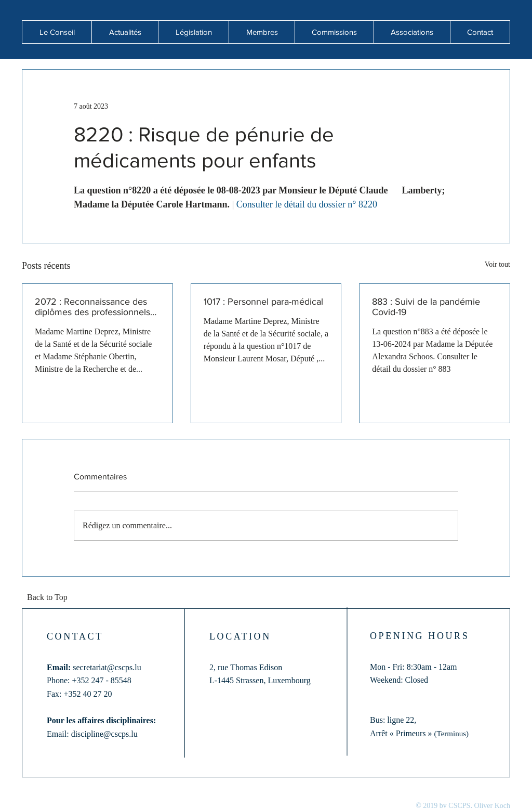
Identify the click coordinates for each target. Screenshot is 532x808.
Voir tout (497, 264)
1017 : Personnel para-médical (263, 302)
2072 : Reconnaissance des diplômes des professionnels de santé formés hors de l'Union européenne (92, 307)
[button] (125, 32)
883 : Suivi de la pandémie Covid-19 (426, 307)
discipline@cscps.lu (104, 734)
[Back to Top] (50, 598)
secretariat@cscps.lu (107, 667)
